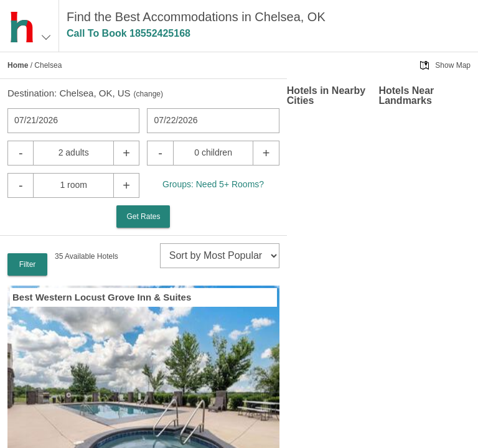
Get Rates (143, 217)
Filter (28, 264)
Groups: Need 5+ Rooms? (213, 184)
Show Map (453, 65)
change (148, 94)
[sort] (220, 256)
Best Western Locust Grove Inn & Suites (102, 297)
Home (18, 65)
